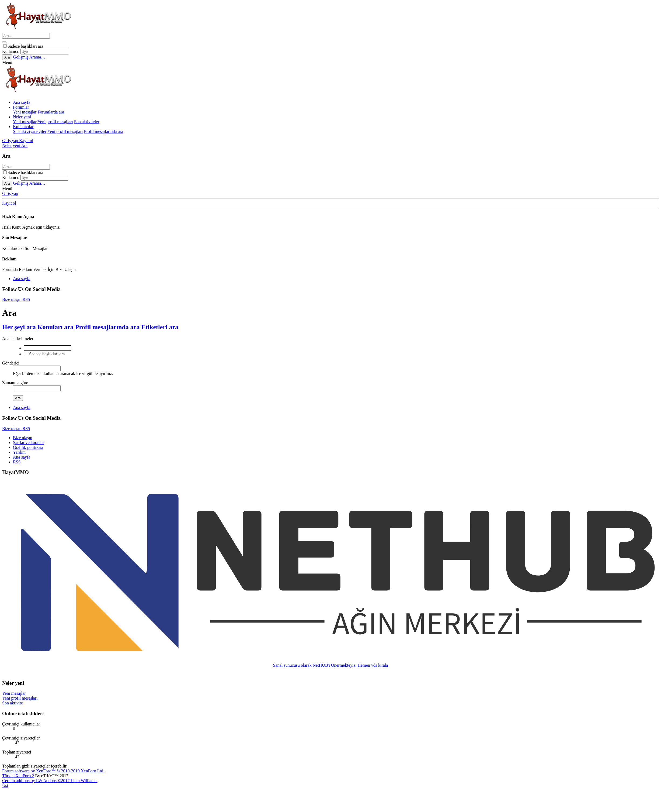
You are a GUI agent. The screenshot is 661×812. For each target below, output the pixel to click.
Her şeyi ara (19, 327)
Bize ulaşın (23, 438)
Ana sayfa (22, 102)
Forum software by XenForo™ (53, 771)
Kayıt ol (9, 203)
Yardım (19, 452)
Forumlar (21, 107)
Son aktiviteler (87, 122)
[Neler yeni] (12, 145)
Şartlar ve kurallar (29, 443)
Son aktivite (13, 703)
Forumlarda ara (51, 112)
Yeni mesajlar (25, 112)
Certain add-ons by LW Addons (50, 781)
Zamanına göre (15, 383)
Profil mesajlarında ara (103, 131)
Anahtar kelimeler (18, 338)
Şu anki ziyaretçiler (30, 131)
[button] (7, 62)
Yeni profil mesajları (55, 122)
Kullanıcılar (23, 127)
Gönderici (11, 363)
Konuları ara (55, 327)
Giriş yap (10, 193)
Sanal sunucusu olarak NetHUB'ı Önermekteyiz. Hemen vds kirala (331, 665)
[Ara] (26, 36)
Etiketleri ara (160, 327)
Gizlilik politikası (28, 447)
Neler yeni (22, 117)
